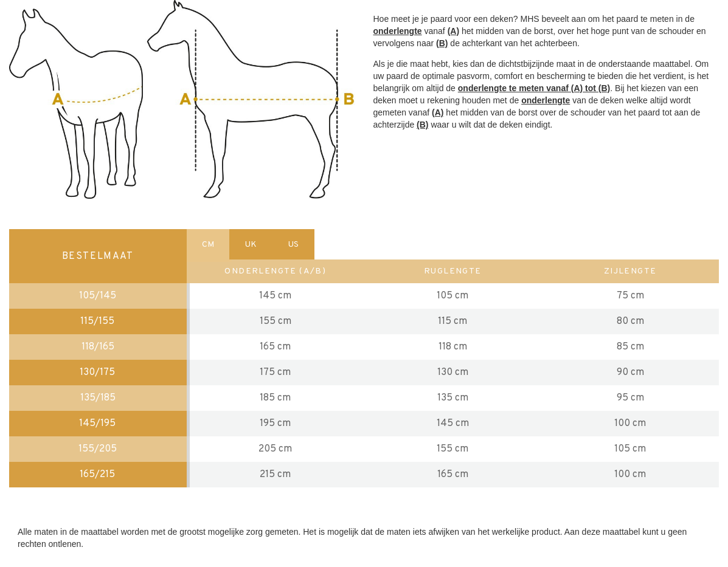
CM (208, 245)
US (293, 245)
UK (251, 245)
